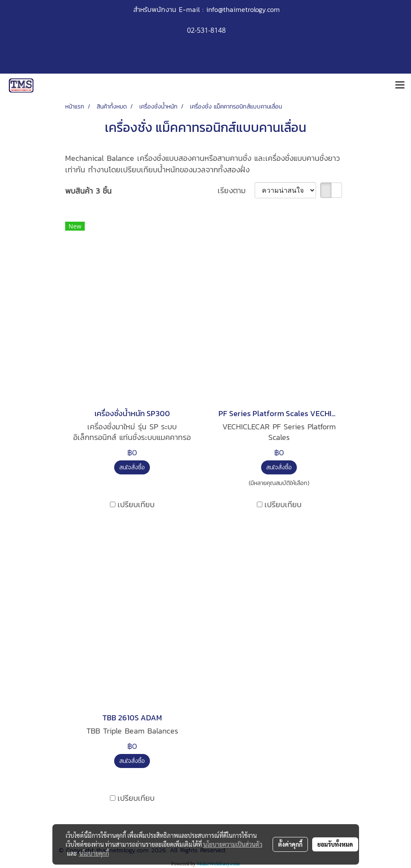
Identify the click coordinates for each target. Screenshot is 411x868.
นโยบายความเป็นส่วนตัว (233, 844)
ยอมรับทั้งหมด (335, 844)
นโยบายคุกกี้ (94, 853)
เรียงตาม (236, 190)
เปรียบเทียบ (136, 504)
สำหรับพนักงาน (155, 9)
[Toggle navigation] (400, 86)
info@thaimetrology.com (243, 9)
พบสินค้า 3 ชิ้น (88, 191)
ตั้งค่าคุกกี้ (290, 844)
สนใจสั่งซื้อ (132, 467)
